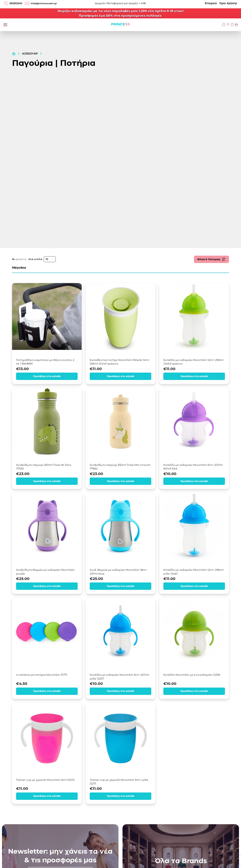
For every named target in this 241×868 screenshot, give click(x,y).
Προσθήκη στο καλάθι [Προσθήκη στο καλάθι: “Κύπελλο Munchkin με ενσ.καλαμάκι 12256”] (194, 691)
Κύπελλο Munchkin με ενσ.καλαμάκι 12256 (192, 675)
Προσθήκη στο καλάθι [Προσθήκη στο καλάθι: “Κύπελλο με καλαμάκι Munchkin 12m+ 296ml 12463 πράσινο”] (194, 376)
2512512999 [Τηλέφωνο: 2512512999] (14, 3)
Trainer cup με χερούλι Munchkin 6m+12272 (45, 780)
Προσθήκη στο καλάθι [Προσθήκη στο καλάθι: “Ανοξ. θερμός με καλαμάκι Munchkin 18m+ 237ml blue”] (120, 586)
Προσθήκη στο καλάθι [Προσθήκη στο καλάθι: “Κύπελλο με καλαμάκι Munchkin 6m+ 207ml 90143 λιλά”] (194, 481)
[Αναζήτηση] (224, 25)
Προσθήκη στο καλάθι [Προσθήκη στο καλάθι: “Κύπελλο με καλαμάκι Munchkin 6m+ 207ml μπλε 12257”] (120, 691)
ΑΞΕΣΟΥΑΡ (30, 54)
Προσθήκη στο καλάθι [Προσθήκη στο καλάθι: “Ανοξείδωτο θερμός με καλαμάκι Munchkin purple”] (47, 586)
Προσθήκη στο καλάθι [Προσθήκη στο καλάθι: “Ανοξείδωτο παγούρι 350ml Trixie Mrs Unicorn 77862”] (120, 481)
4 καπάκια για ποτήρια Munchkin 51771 (42, 675)
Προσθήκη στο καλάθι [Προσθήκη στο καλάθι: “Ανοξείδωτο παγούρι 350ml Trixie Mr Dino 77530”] (47, 481)
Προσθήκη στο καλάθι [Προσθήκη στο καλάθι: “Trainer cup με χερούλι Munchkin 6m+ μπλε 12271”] (120, 796)
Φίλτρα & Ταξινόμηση (211, 259)
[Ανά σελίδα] (50, 259)
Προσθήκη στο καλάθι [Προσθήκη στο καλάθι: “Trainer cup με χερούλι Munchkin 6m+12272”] (47, 796)
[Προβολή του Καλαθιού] (236, 25)
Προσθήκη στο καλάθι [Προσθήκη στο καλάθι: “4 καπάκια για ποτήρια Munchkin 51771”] (47, 691)
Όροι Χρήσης (228, 3)
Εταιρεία (211, 3)
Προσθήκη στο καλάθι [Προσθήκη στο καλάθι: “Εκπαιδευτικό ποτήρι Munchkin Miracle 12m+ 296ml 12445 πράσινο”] (120, 376)
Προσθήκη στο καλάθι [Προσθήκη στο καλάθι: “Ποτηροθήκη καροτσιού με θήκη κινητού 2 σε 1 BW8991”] (47, 376)
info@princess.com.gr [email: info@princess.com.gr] (45, 3)
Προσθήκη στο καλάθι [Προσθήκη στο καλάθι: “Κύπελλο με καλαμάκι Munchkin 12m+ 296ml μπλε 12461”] (194, 586)
